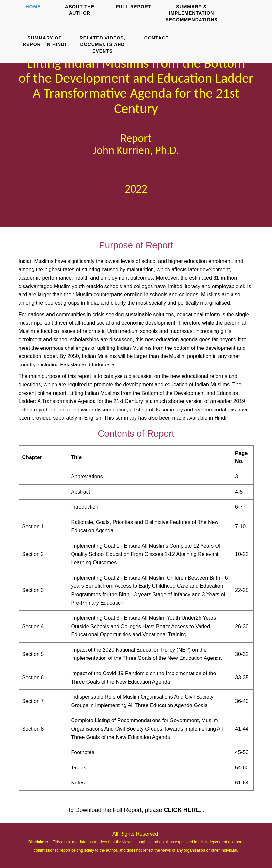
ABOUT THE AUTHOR (80, 10)
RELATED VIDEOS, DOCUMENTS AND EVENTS (103, 44)
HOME (33, 7)
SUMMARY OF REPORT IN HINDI (45, 41)
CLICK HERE (182, 810)
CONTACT (156, 38)
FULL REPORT (134, 7)
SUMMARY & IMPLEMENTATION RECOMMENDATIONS (191, 13)
